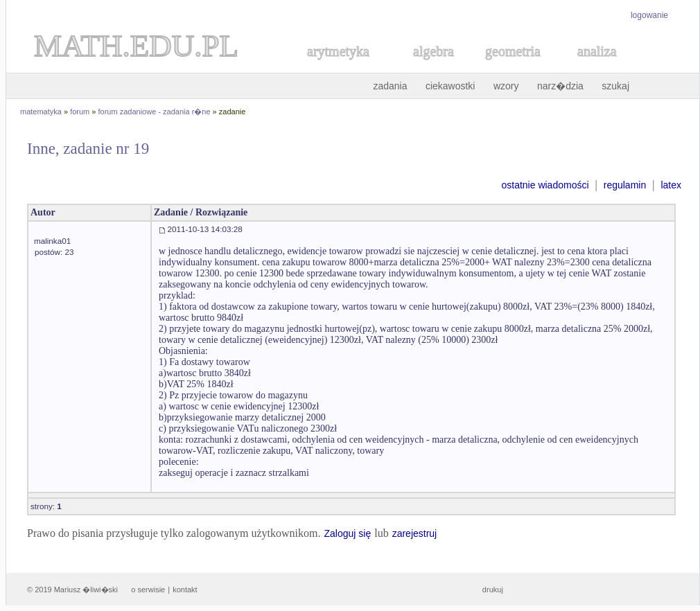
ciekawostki (450, 86)
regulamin (625, 185)
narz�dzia (560, 86)
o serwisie (148, 590)
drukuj (493, 590)
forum (80, 112)
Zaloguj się (347, 533)
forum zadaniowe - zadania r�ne (155, 112)
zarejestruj (415, 533)
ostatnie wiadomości (545, 185)
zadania (390, 86)
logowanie (649, 15)
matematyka (41, 112)
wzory (506, 86)
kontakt (185, 590)
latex (671, 185)
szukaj (615, 86)
